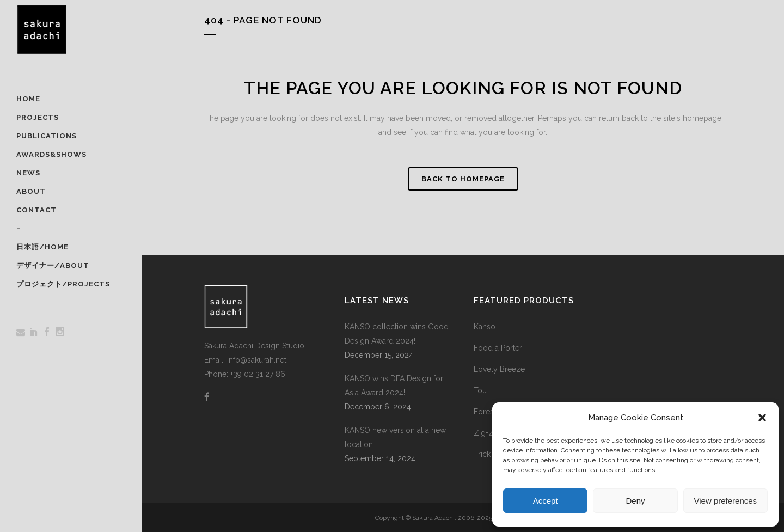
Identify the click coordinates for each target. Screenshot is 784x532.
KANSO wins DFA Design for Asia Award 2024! (394, 386)
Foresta (487, 412)
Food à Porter (498, 348)
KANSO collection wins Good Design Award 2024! (397, 334)
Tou (480, 390)
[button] (762, 418)
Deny (635, 501)
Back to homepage (463, 179)
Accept (546, 501)
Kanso (485, 327)
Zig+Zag (488, 433)
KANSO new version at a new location (395, 437)
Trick (482, 454)
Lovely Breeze (499, 369)
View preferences (726, 501)
